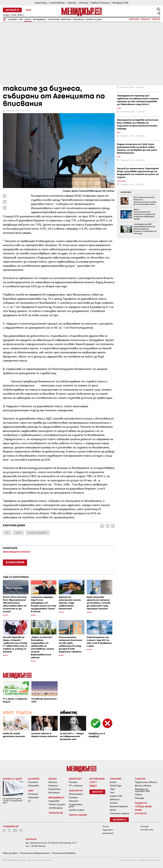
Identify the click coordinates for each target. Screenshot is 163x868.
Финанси (53, 782)
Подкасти (145, 19)
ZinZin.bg (83, 3)
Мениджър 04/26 (121, 3)
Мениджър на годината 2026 (142, 790)
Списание (134, 19)
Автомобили (97, 779)
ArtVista (114, 803)
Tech (112, 793)
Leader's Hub (116, 796)
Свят (21, 20)
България (13, 20)
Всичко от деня (94, 20)
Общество (33, 786)
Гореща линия (143, 806)
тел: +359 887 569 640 (35, 846)
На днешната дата (76, 805)
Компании (53, 786)
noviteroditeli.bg (57, 3)
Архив (113, 810)
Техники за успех (57, 804)
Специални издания (119, 813)
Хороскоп (74, 801)
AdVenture (115, 800)
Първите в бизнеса (100, 3)
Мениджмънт (40, 20)
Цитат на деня (77, 810)
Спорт (93, 782)
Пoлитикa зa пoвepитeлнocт (35, 853)
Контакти (141, 813)
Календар (140, 798)
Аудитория (108, 830)
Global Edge (116, 786)
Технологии (54, 20)
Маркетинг (66, 20)
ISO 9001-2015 (147, 830)
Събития (156, 19)
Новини (139, 795)
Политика (33, 782)
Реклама (73, 782)
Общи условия (10, 853)
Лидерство (54, 801)
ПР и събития (76, 786)
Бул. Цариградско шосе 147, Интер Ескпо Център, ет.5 (51, 843)
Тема (112, 789)
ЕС (29, 801)
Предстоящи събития (146, 782)
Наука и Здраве (78, 815)
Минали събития (143, 786)
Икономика (54, 793)
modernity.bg (41, 3)
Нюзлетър (97, 792)
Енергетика (54, 789)
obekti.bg (72, 3)
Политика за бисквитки (64, 853)
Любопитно (79, 20)
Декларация (108, 833)
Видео (93, 786)
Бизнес (28, 20)
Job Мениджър (56, 808)
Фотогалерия (76, 794)
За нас (106, 826)
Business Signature (119, 806)
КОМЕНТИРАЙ (15, 563)
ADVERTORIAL (126, 192)
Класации (74, 797)
